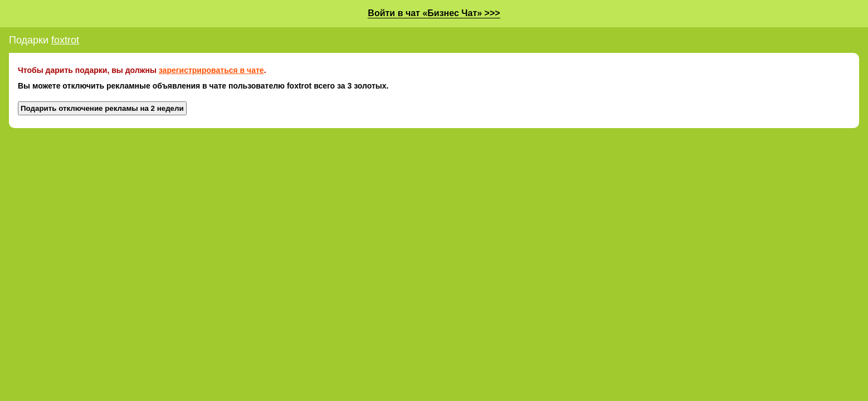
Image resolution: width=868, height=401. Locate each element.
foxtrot (65, 40)
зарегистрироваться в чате (211, 70)
